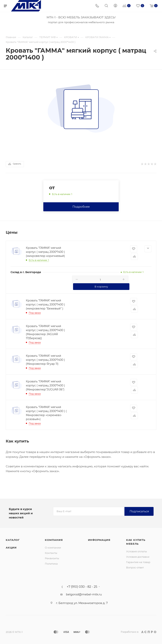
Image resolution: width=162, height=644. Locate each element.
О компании (53, 548)
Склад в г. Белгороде (26, 272)
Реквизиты (52, 558)
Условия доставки (138, 557)
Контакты (51, 553)
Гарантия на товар (138, 562)
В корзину (101, 286)
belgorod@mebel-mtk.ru (84, 594)
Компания (54, 540)
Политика (51, 564)
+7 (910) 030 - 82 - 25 (82, 587)
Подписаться (139, 511)
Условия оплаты (137, 551)
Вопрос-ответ (135, 567)
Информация (99, 540)
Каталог (13, 540)
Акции (11, 548)
